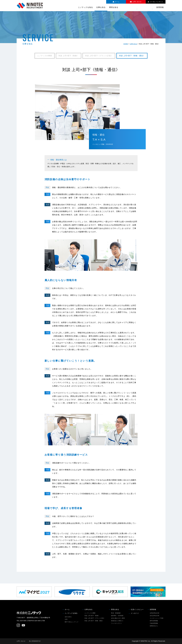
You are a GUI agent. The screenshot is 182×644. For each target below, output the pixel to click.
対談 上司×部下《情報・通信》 (132, 56)
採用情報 (153, 610)
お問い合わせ (21, 641)
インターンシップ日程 (157, 618)
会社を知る (68, 617)
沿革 (66, 619)
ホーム (67, 610)
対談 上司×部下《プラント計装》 (99, 56)
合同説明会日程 (155, 613)
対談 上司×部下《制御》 (69, 56)
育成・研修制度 (116, 613)
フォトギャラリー (117, 623)
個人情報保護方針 (35, 641)
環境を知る (115, 610)
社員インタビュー (133, 7)
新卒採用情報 (154, 621)
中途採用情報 (154, 623)
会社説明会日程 (155, 616)
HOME (126, 44)
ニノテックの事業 (45, 56)
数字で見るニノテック (72, 622)
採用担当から (154, 626)
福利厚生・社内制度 (117, 616)
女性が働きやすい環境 (118, 618)
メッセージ (148, 7)
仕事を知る (134, 44)
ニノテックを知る (71, 613)
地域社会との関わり (117, 621)
